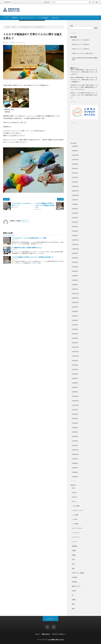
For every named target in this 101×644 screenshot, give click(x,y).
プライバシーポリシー (59, 634)
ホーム (7, 18)
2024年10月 (75, 195)
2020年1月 (75, 392)
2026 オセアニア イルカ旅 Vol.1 (81, 49)
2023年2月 (75, 285)
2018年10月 (75, 454)
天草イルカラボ (21, 42)
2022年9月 (75, 307)
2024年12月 (75, 186)
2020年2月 (75, 387)
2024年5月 (75, 218)
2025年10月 (75, 160)
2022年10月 (75, 302)
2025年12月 (75, 155)
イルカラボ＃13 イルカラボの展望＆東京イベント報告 (29, 238)
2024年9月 (75, 200)
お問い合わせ (55, 18)
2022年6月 (75, 320)
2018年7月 (75, 468)
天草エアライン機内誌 (78, 573)
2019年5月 (75, 428)
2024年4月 (75, 222)
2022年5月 (75, 325)
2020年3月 (75, 383)
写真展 (74, 551)
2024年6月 (75, 213)
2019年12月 (75, 396)
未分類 (74, 591)
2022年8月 (75, 311)
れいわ (74, 501)
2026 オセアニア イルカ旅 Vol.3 (53, 2)
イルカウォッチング (78, 510)
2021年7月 (75, 369)
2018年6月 (75, 472)
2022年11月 (75, 298)
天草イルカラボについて (27, 18)
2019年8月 (75, 414)
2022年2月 (75, 338)
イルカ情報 (75, 515)
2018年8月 (75, 463)
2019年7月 (75, 419)
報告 (73, 568)
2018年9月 (75, 459)
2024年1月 (75, 235)
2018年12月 (75, 450)
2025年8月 (75, 164)
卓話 (73, 559)
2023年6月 (75, 267)
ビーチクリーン (76, 537)
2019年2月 (75, 441)
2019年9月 (75, 410)
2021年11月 (75, 352)
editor (74, 74)
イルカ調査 (75, 524)
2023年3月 (75, 280)
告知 (73, 564)
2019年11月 (75, 401)
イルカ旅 (75, 519)
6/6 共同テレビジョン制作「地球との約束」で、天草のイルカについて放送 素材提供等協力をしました (84, 87)
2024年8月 (75, 204)
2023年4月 (75, 276)
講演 (73, 609)
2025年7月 (75, 168)
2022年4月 (75, 329)
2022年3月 (75, 334)
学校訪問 (75, 582)
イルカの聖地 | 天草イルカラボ (56, 640)
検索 (72, 26)
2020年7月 (75, 378)
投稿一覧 (24, 221)
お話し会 (75, 497)
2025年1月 (75, 182)
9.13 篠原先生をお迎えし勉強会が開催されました (27, 247)
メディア (75, 542)
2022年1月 (75, 343)
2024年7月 (75, 209)
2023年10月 (75, 249)
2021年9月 (75, 361)
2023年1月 (75, 289)
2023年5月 (75, 271)
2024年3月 (75, 227)
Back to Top (51, 619)
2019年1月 (75, 445)
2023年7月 (75, 262)
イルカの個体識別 (43, 18)
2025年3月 (75, 173)
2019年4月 (75, 432)
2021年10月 (75, 356)
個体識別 (75, 546)
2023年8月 (75, 258)
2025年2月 (75, 177)
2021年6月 (75, 374)
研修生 (74, 600)
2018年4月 (75, 477)
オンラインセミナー (78, 528)
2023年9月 (75, 253)
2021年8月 (75, 365)
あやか (96, 95)
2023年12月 (75, 240)
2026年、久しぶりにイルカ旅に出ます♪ (83, 53)
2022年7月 (75, 316)
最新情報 (15, 18)
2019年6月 (75, 423)
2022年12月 (75, 294)
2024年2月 (75, 231)
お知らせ (75, 492)
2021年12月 (75, 347)
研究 (73, 604)
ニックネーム (76, 533)
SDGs (74, 488)
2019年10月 (75, 405)
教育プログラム (76, 586)
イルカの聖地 (76, 506)
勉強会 (13, 42)
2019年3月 (75, 436)
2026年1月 (75, 151)
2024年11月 (75, 191)
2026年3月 (75, 146)
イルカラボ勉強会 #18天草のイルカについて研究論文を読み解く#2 (45, 205)
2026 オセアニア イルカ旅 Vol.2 (81, 44)
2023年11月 (75, 244)
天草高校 (75, 577)
